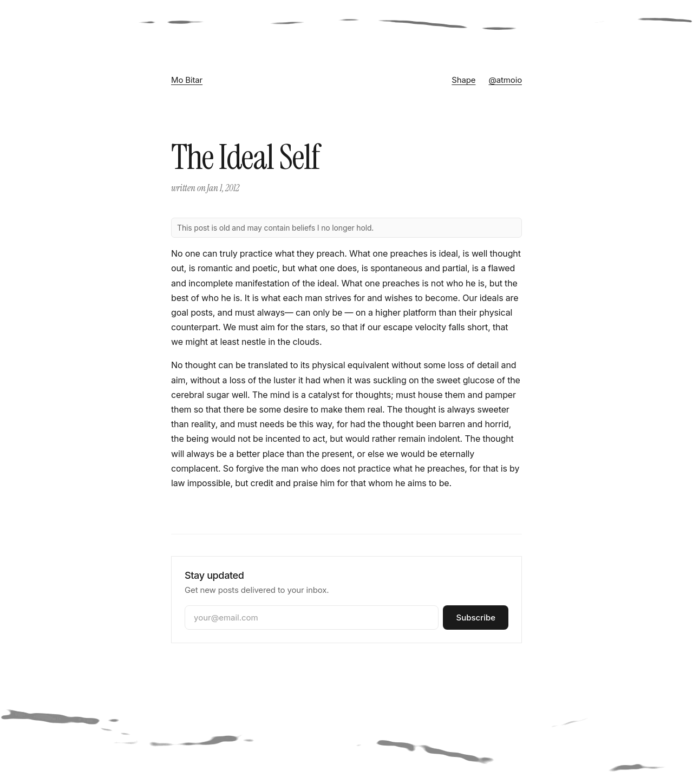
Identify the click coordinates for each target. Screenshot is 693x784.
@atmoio (505, 80)
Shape (463, 80)
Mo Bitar (187, 80)
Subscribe (476, 618)
